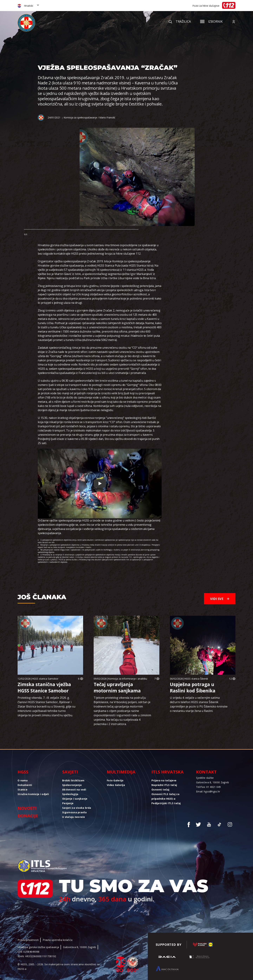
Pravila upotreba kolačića (58, 940)
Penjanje (68, 803)
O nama (23, 780)
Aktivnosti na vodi (74, 790)
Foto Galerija (115, 780)
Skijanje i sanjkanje (75, 799)
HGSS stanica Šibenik (196, 679)
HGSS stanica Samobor (45, 679)
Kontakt (206, 772)
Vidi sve (220, 599)
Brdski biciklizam (73, 780)
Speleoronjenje (72, 785)
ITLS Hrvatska (168, 772)
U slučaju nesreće (74, 817)
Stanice (22, 790)
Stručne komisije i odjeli (33, 794)
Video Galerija (116, 785)
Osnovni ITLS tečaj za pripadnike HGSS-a (165, 796)
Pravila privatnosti (28, 940)
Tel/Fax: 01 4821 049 (208, 787)
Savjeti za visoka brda (77, 808)
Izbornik (211, 21)
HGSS (23, 772)
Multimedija (121, 772)
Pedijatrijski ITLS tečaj (166, 803)
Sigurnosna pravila (74, 812)
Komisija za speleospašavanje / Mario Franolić (90, 117)
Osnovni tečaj (160, 790)
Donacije (28, 816)
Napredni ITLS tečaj (164, 785)
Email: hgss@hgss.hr (208, 791)
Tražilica (180, 21)
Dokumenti (25, 785)
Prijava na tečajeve (164, 780)
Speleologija (70, 794)
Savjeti (70, 772)
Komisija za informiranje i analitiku (128, 679)
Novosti (27, 808)
